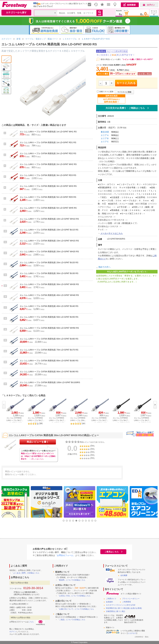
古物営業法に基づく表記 (115, 611)
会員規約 (109, 602)
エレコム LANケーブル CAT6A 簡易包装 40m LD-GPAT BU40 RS (49, 306)
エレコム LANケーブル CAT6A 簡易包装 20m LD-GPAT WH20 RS (49, 252)
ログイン (13, 632)
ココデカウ (132, 633)
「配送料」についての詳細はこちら (71, 580)
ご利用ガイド (111, 599)
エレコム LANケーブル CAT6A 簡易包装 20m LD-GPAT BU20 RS (49, 262)
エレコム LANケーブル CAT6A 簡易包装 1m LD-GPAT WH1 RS (48, 132)
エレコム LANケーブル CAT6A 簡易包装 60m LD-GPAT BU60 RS (49, 339)
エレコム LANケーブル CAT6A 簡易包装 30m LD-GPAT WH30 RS (49, 284)
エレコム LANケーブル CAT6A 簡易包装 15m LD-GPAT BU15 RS (49, 230)
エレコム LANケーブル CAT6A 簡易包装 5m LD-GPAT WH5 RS (48, 208)
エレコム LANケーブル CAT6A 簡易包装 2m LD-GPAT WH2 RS (48, 164)
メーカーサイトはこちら (112, 233)
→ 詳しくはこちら (36, 459)
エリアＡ (105, 135)
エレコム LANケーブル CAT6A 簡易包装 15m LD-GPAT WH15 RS (49, 241)
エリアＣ (105, 142)
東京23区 (105, 132)
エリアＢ (105, 138)
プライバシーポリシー (131, 599)
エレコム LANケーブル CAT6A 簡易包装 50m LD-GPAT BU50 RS (49, 317)
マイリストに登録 (124, 92)
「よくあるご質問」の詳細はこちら (25, 573)
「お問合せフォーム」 (65, 555)
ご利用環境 (126, 602)
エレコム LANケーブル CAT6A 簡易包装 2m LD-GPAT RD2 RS (48, 153)
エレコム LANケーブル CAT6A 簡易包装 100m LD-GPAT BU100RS (50, 382)
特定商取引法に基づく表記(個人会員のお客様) (124, 608)
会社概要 (124, 575)
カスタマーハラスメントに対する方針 (121, 605)
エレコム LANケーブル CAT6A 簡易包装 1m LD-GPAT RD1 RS (48, 142)
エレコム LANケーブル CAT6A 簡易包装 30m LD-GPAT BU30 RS (49, 273)
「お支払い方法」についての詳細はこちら (74, 596)
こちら (31, 622)
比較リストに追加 (106, 92)
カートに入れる (126, 83)
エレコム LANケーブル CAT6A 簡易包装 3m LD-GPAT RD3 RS (48, 175)
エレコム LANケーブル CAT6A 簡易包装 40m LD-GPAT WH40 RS (49, 295)
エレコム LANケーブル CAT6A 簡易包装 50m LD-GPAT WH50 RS (49, 328)
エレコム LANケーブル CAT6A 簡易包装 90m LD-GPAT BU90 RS (49, 372)
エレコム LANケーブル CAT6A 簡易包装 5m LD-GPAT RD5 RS (48, 197)
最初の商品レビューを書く (111, 59)
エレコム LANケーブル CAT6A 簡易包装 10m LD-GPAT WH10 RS (49, 219)
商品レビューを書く (38, 442)
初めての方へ (105, 267)
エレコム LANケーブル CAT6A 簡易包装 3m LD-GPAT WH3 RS (48, 186)
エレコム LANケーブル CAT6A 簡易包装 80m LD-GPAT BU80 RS (49, 361)
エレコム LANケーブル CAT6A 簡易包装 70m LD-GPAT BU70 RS (49, 350)
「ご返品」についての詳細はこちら (71, 620)
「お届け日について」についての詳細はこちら (76, 609)
